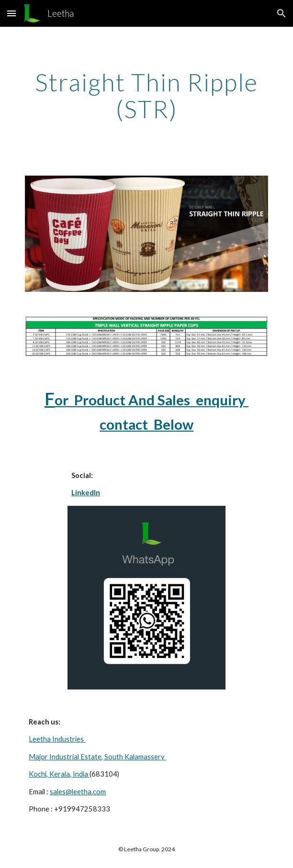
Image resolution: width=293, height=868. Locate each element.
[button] (11, 13)
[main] (146, 95)
